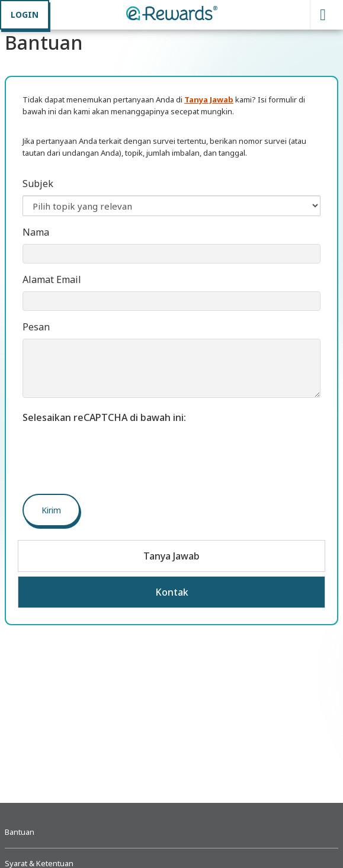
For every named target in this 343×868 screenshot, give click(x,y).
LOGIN (25, 15)
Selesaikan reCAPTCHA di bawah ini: (104, 417)
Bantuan (20, 832)
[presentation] (113, 452)
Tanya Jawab (171, 556)
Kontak (172, 592)
